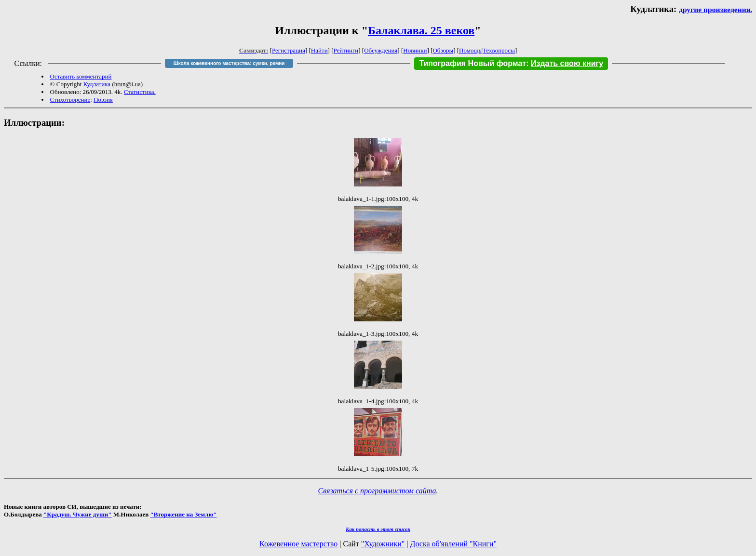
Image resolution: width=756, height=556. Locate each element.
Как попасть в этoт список (378, 529)
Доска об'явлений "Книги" (453, 544)
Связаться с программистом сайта (377, 491)
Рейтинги (346, 50)
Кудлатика (97, 84)
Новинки (415, 50)
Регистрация (289, 50)
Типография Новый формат (472, 63)
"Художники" (383, 544)
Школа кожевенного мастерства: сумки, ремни (229, 63)
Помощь (470, 50)
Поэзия (103, 99)
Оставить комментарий (81, 76)
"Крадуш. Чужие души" (78, 514)
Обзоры (443, 50)
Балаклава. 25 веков (421, 30)
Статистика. (140, 92)
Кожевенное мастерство (298, 544)
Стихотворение (70, 99)
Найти (319, 50)
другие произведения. (715, 9)
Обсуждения (381, 50)
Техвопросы (499, 50)
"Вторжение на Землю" (183, 514)
